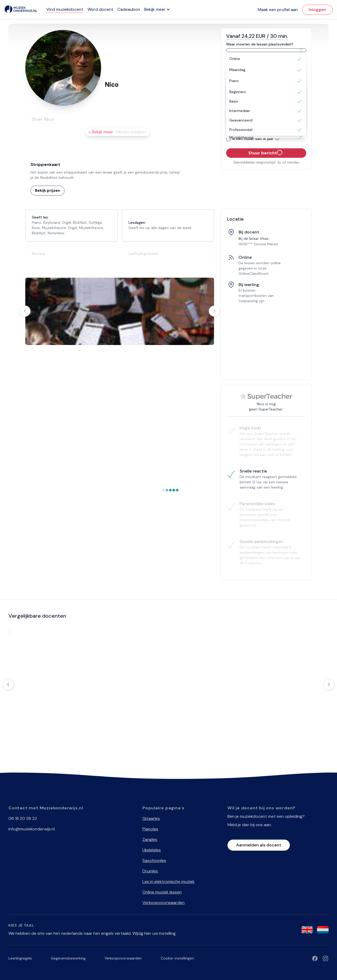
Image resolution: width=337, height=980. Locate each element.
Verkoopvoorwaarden (163, 903)
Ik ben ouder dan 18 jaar (257, 139)
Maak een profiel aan (278, 10)
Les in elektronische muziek (168, 882)
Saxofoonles (154, 860)
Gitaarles (151, 818)
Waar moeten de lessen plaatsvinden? (260, 44)
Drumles (150, 871)
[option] (266, 59)
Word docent (100, 9)
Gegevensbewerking (68, 958)
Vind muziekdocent (65, 9)
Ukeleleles (152, 850)
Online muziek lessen (162, 892)
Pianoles (150, 829)
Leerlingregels (20, 958)
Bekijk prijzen (48, 190)
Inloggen (317, 10)
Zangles (150, 839)
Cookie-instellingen (177, 958)
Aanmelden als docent (259, 845)
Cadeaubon (129, 9)
